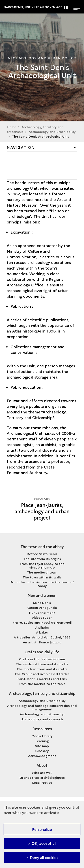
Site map (42, 746)
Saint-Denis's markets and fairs (42, 679)
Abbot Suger (42, 617)
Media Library (42, 736)
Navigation (21, 147)
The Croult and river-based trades (42, 674)
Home (12, 127)
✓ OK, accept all (42, 843)
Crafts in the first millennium (42, 659)
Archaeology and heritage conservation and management (42, 707)
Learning (42, 741)
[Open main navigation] (77, 7)
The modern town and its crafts (42, 669)
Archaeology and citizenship (42, 714)
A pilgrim (42, 627)
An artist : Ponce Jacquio (42, 642)
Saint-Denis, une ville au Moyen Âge (33, 7)
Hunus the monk (42, 612)
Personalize (42, 829)
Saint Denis (42, 602)
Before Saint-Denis (42, 554)
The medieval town (42, 572)
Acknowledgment (42, 756)
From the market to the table (42, 684)
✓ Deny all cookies (42, 857)
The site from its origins (42, 559)
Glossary (42, 751)
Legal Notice (42, 782)
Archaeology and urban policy (42, 701)
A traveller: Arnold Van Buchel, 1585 (42, 637)
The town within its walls (42, 577)
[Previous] (42, 509)
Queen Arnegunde (42, 607)
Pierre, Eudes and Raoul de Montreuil (42, 622)
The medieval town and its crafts (42, 664)
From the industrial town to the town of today (42, 584)
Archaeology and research (42, 719)
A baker (42, 632)
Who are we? (42, 772)
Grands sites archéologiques (42, 777)
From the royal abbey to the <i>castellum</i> (42, 565)
